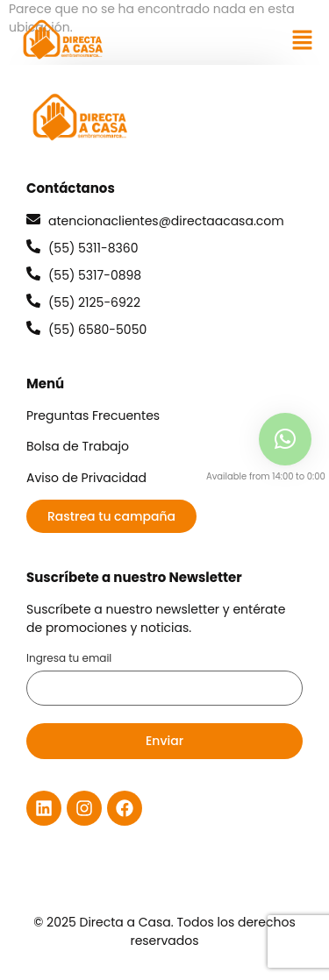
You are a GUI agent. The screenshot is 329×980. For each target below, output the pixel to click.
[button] (303, 39)
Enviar (164, 741)
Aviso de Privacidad (86, 478)
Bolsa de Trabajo (78, 446)
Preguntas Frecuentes (93, 415)
